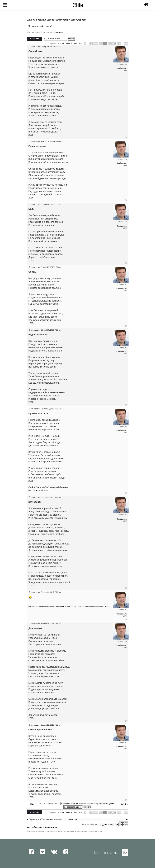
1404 (125, 70)
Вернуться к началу (126, 138)
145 (91, 44)
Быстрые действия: (90, 824)
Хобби (51, 20)
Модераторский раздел (39, 26)
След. (124, 804)
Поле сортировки (98, 804)
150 (114, 44)
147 (101, 44)
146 (96, 44)
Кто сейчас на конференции (42, 827)
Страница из (73, 44)
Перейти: (58, 820)
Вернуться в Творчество (41, 819)
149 (110, 44)
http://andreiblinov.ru (39, 491)
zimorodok (58, 32)
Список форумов (36, 20)
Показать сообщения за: (58, 804)
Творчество (63, 20)
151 (119, 44)
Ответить (35, 39)
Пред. (31, 804)
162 (126, 44)
